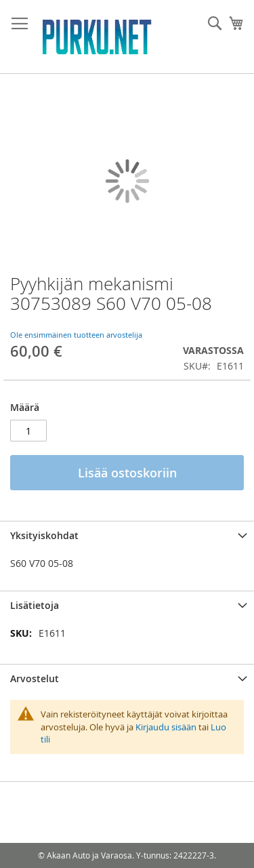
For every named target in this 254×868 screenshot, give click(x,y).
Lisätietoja (35, 605)
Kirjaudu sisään (166, 727)
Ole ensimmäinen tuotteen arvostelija (76, 335)
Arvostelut (35, 678)
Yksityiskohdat (44, 535)
